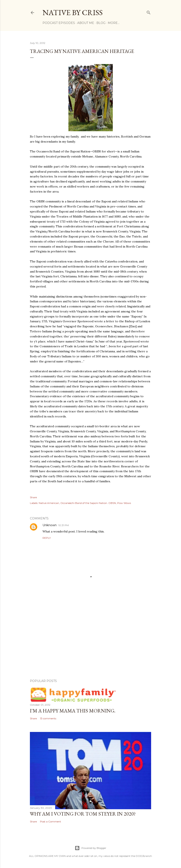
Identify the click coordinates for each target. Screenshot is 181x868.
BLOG (101, 23)
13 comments (48, 718)
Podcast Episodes (59, 23)
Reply (47, 538)
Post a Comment (51, 821)
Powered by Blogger (90, 848)
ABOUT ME (86, 23)
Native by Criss (73, 12)
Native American (49, 503)
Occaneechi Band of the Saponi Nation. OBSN (88, 503)
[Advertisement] (90, 639)
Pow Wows (124, 503)
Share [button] (33, 497)
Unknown (50, 525)
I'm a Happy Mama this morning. (73, 711)
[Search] (149, 12)
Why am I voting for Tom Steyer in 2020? (83, 814)
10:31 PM (64, 525)
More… (114, 23)
